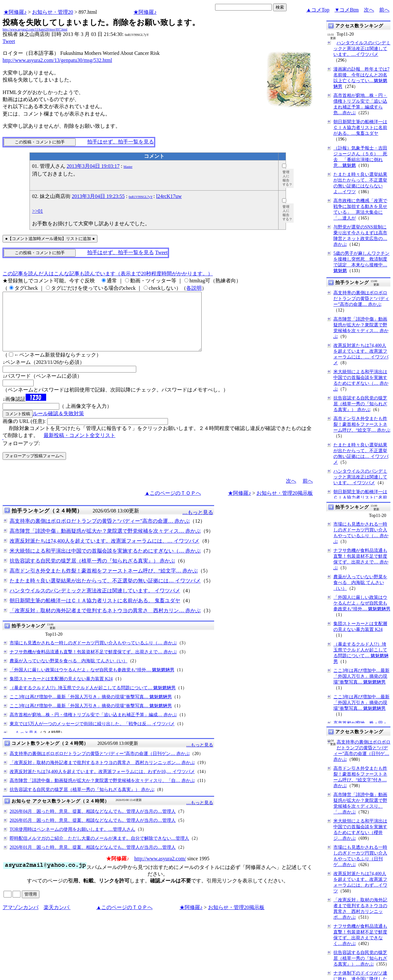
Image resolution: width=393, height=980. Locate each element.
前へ (384, 10)
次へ (369, 10)
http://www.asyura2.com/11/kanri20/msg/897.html (35, 29)
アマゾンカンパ (21, 919)
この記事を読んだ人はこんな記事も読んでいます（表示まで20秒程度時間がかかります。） (108, 274)
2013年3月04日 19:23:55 (98, 196)
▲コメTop (318, 10)
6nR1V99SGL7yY (141, 197)
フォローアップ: (21, 455)
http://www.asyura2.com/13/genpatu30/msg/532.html (57, 60)
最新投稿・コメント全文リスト (79, 447)
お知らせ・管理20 (53, 12)
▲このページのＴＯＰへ (173, 505)
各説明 (194, 288)
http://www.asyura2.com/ (160, 870)
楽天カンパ (57, 919)
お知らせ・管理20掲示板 (285, 505)
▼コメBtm (347, 10)
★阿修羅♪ (15, 12)
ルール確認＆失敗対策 (58, 425)
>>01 (38, 211)
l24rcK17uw (169, 196)
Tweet (9, 41)
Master (128, 167)
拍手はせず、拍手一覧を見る (121, 142)
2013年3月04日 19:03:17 (93, 166)
